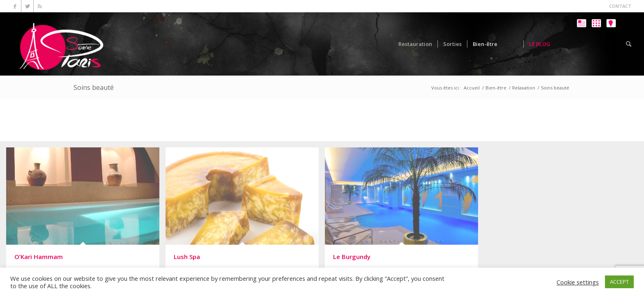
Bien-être (496, 88)
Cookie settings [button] (578, 282)
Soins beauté (94, 87)
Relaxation (524, 88)
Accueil (472, 88)
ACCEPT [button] (619, 282)
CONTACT (620, 6)
